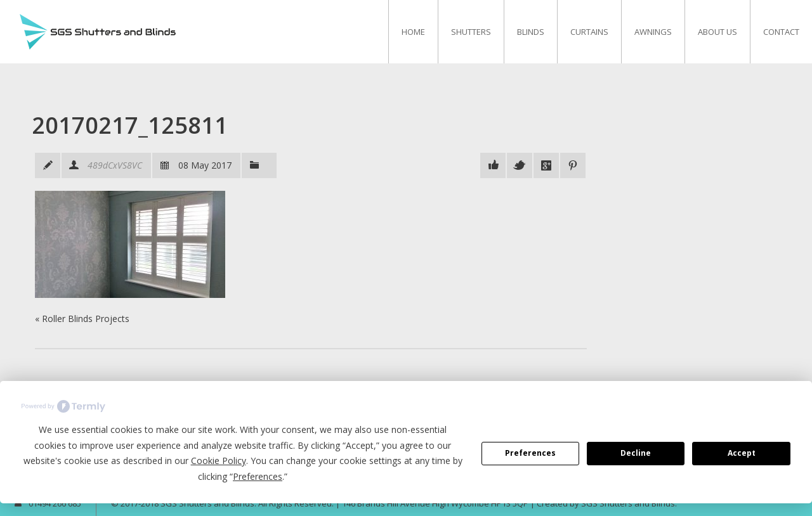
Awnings (653, 32)
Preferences (530, 453)
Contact (781, 32)
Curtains (589, 32)
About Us (717, 32)
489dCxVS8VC (115, 165)
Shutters (471, 32)
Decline (636, 453)
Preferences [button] (258, 476)
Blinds (531, 32)
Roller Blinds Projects (86, 319)
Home (413, 32)
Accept (742, 453)
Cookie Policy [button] (219, 461)
